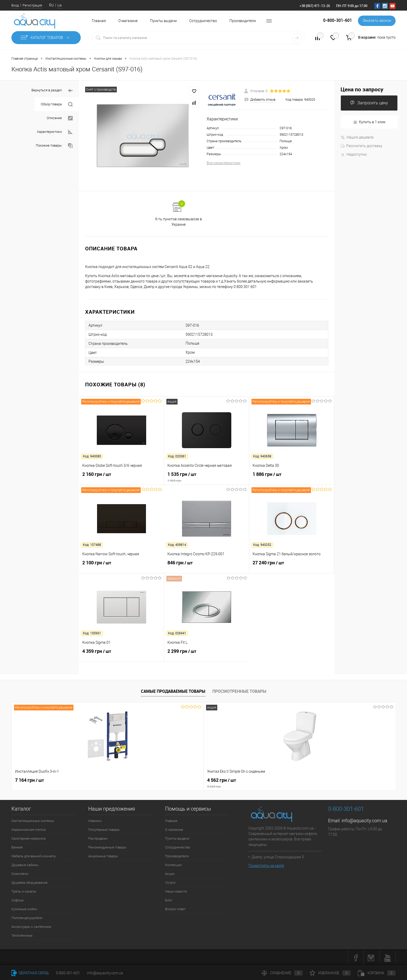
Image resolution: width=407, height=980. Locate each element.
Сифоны (18, 900)
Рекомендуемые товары (107, 847)
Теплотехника (22, 936)
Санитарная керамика (29, 838)
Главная (99, 21)
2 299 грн (207, 654)
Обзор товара (57, 104)
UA (60, 5)
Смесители (20, 874)
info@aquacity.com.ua (364, 821)
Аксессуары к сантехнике (31, 927)
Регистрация (32, 5)
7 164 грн (29, 780)
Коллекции (173, 865)
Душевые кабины (25, 865)
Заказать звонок (377, 21)
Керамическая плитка (29, 830)
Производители (243, 21)
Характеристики (55, 132)
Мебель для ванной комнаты (34, 856)
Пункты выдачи (163, 21)
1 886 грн (292, 477)
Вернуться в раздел (52, 91)
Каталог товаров (46, 38)
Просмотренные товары (239, 691)
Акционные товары (103, 856)
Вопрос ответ (175, 909)
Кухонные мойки (24, 909)
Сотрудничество (203, 21)
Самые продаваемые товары (173, 691)
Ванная (17, 847)
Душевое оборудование (29, 883)
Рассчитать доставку (361, 146)
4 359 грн (121, 654)
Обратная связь (30, 973)
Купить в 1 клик (369, 122)
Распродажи (98, 838)
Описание (60, 118)
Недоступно (354, 154)
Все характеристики (223, 163)
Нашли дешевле (357, 137)
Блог (169, 900)
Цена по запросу (362, 89)
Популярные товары (104, 830)
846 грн (206, 566)
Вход (15, 5)
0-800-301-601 (68, 973)
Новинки (95, 821)
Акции (170, 874)
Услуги (170, 883)
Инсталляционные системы (33, 821)
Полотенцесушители (27, 918)
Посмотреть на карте (266, 866)
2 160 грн (121, 477)
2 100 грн (121, 566)
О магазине (128, 21)
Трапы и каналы (24, 891)
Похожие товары (54, 146)
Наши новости (176, 891)
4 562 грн (127, 783)
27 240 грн (292, 566)
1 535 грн (206, 477)
